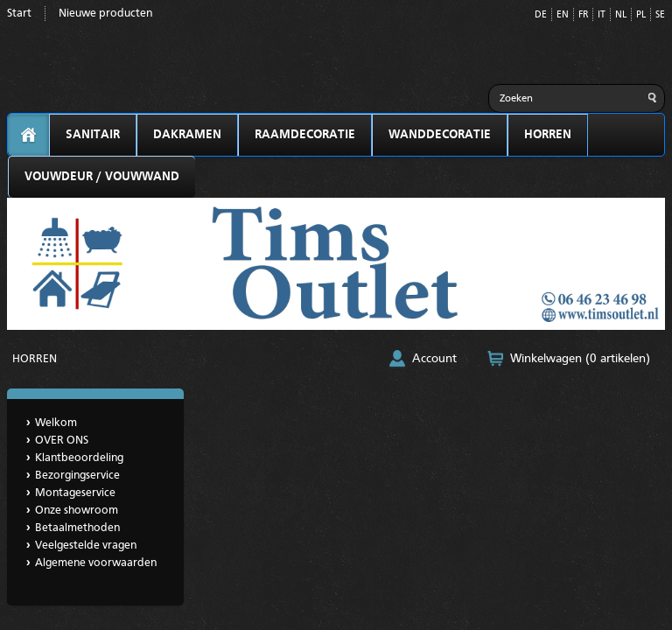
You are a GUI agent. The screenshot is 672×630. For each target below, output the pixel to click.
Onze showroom (77, 511)
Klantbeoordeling (79, 458)
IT (602, 15)
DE (541, 15)
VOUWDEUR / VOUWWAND (102, 177)
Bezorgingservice (77, 476)
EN (563, 15)
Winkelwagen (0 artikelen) (580, 359)
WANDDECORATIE (440, 135)
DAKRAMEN (187, 135)
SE (660, 15)
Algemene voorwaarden (96, 563)
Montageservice (75, 493)
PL (641, 15)
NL (621, 15)
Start (19, 14)
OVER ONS (62, 441)
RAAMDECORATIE (305, 135)
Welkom (56, 423)
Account (434, 359)
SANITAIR (93, 135)
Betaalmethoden (77, 528)
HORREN (548, 135)
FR (583, 15)
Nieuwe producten (105, 14)
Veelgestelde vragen (86, 546)
